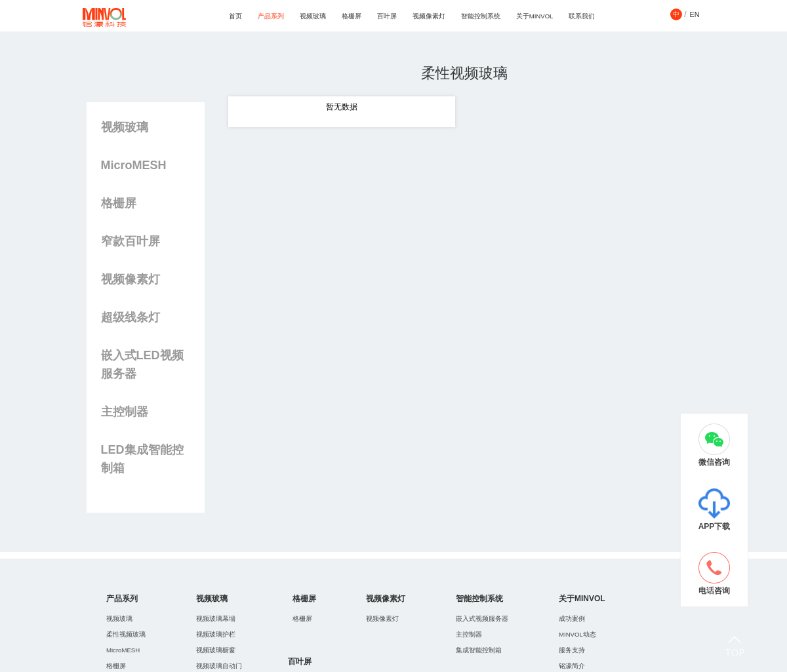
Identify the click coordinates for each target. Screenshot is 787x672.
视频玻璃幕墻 (216, 619)
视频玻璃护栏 (216, 634)
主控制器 (125, 412)
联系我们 (582, 16)
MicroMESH (134, 165)
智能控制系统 (481, 16)
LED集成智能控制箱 (142, 459)
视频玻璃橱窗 (216, 650)
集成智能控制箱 (479, 650)
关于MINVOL (535, 16)
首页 (235, 16)
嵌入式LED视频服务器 (142, 365)
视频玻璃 (313, 16)
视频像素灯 (429, 16)
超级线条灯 (131, 317)
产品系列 (271, 16)
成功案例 (572, 619)
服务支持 (572, 650)
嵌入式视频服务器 (482, 619)
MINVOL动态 (577, 634)
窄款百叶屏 (131, 241)
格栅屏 (352, 16)
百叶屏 (387, 16)
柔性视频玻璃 (126, 634)
